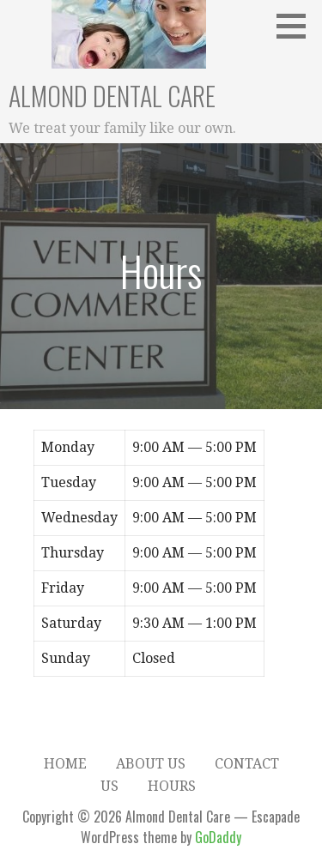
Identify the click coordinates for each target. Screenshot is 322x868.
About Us (151, 764)
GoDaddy (218, 837)
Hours (172, 786)
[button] (297, 26)
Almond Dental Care (112, 96)
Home (65, 764)
